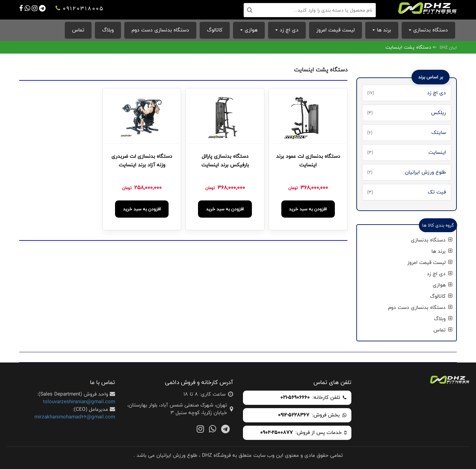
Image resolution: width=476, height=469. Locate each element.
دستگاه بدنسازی (431, 30)
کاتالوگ (215, 30)
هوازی (251, 30)
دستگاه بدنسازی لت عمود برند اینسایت (308, 161)
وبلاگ (108, 30)
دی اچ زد (289, 30)
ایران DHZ (448, 47)
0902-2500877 (277, 433)
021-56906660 (295, 398)
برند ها (384, 30)
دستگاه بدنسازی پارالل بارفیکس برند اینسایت (225, 161)
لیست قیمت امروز (336, 30)
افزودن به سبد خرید (308, 209)
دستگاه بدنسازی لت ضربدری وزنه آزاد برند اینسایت (142, 161)
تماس (78, 30)
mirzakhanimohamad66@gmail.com (75, 417)
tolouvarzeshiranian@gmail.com (79, 402)
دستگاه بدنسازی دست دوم (160, 30)
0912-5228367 (294, 415)
